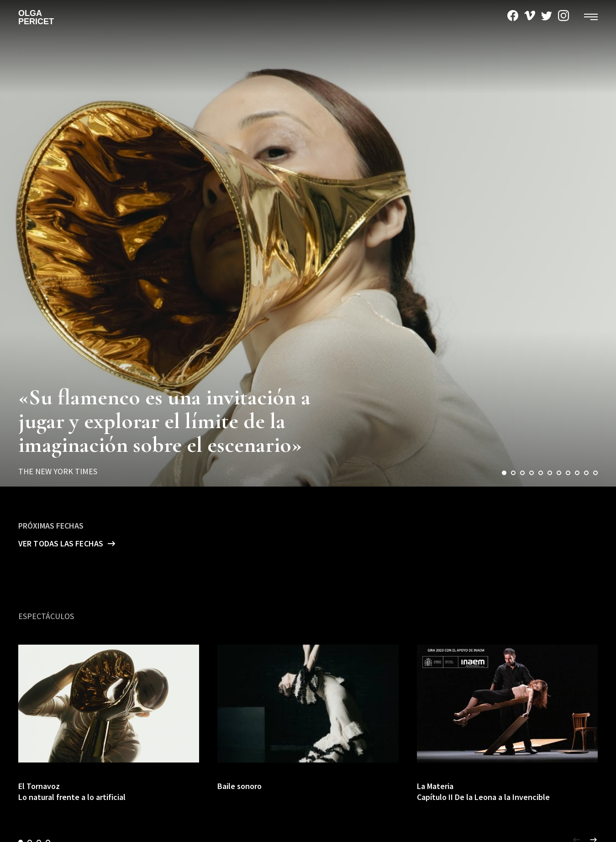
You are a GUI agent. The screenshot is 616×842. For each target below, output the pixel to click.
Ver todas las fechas (61, 543)
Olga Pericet (36, 17)
